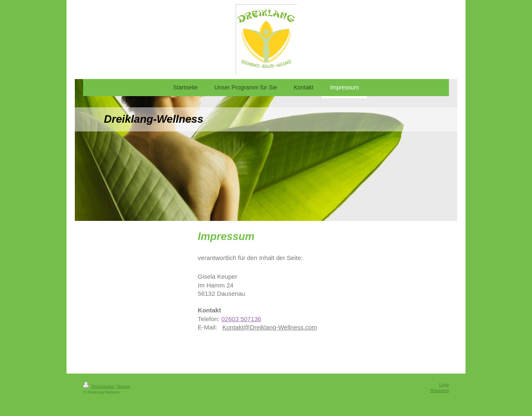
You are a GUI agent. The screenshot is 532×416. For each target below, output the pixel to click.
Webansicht (440, 390)
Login (444, 385)
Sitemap (123, 386)
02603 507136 (241, 319)
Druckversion (99, 386)
